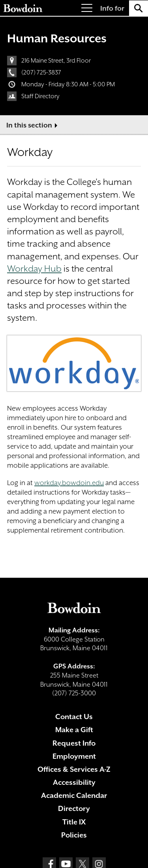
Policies (74, 835)
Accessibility (74, 782)
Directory (74, 808)
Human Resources (57, 38)
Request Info (74, 743)
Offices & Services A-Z (74, 769)
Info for (112, 8)
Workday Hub (34, 268)
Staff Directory (40, 96)
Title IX (74, 822)
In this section (29, 125)
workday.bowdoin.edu (69, 483)
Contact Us (74, 717)
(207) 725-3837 (41, 72)
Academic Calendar (74, 795)
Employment (74, 756)
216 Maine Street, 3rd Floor (56, 61)
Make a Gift (74, 730)
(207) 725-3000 (74, 693)
